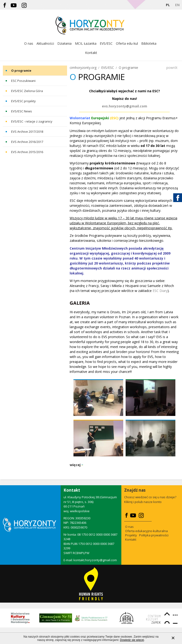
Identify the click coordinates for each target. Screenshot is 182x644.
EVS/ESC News (22, 111)
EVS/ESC (108, 68)
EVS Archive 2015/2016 (27, 152)
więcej (75, 465)
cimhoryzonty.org (83, 68)
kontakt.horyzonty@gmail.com (95, 560)
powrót (172, 68)
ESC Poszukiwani (23, 81)
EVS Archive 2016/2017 (27, 142)
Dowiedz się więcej (132, 640)
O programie (21, 71)
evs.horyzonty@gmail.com (125, 106)
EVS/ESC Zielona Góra (27, 91)
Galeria (80, 303)
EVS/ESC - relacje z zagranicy (32, 121)
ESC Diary (160, 291)
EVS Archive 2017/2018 (27, 132)
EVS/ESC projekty (23, 101)
